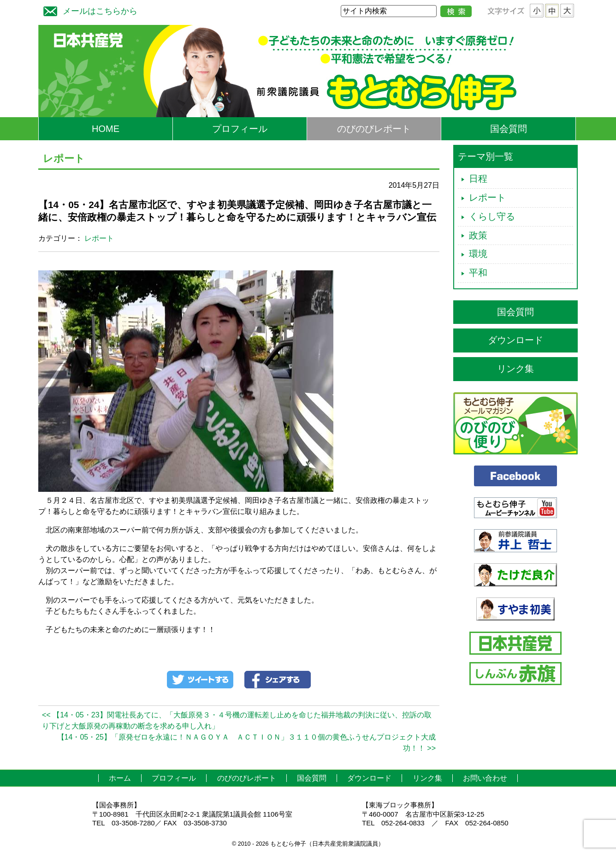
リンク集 (515, 369)
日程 (478, 179)
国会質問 (509, 129)
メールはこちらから (88, 10)
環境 (478, 254)
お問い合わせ (485, 778)
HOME (106, 129)
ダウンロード (515, 340)
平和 (478, 273)
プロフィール (240, 129)
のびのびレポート (374, 129)
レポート (99, 238)
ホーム (120, 778)
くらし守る (492, 216)
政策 (478, 235)
